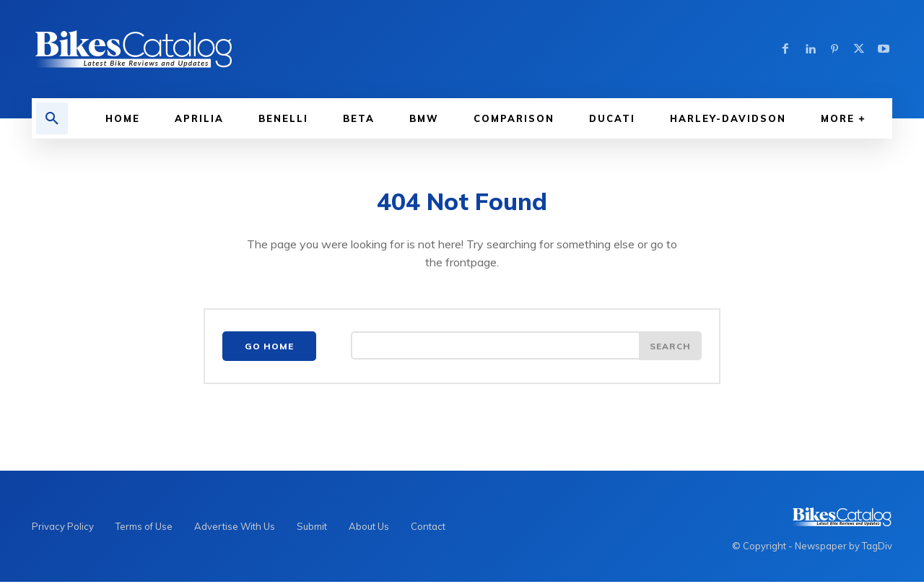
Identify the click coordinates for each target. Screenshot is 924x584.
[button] (52, 118)
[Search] (670, 348)
